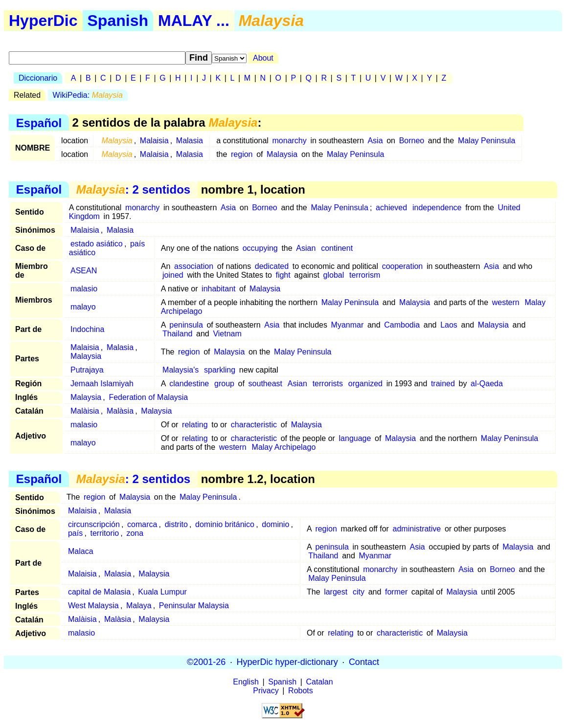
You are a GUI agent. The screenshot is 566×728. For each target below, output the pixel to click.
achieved (391, 208)
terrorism (365, 275)
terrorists (328, 384)
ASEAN (84, 271)
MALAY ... (194, 21)
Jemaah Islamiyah (102, 384)
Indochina (87, 329)
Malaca (81, 551)
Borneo (412, 141)
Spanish (118, 21)
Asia (375, 141)
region (242, 154)
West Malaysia (93, 606)
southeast (265, 384)
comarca (142, 524)
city (359, 592)
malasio (84, 289)
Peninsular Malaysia (194, 606)
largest (336, 592)
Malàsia (120, 411)
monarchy (290, 141)
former (396, 592)
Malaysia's (181, 370)
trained (443, 384)
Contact (364, 662)
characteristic (254, 425)
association (194, 266)
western (506, 302)
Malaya (139, 606)
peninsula (186, 325)
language (355, 438)
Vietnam (227, 334)
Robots (301, 691)
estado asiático (97, 244)
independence (437, 208)
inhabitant (218, 289)
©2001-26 (206, 662)
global (334, 275)
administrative (417, 529)
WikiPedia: (88, 95)
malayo (83, 307)
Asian (306, 248)
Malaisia (154, 141)
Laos (449, 325)
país (75, 533)
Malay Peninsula (487, 141)
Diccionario (38, 78)
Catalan (320, 682)
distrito (176, 524)
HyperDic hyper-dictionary (287, 662)
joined (173, 275)
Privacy (266, 691)
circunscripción (94, 524)
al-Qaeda (487, 384)
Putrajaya (87, 370)
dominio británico (225, 524)
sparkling (220, 370)
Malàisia (85, 411)
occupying (260, 248)
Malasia (190, 141)
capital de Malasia (99, 592)
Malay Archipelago (284, 447)
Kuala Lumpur (162, 592)
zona (135, 533)
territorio (104, 533)
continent (337, 248)
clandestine (189, 384)
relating (195, 425)
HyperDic (43, 21)
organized (365, 384)
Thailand (177, 334)
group (224, 384)
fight (283, 275)
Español (39, 122)
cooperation (403, 266)
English (246, 682)
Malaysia (282, 154)
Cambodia (402, 325)
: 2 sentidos (133, 189)
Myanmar (348, 325)
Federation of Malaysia (148, 397)
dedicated (272, 266)
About (263, 58)
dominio (275, 524)
